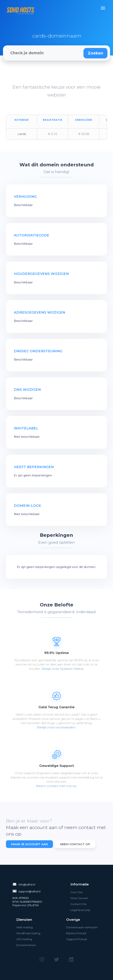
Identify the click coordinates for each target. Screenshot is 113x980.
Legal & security (80, 910)
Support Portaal (77, 939)
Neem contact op (75, 844)
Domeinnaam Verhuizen (82, 927)
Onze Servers (79, 898)
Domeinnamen (26, 945)
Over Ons (76, 892)
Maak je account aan (29, 844)
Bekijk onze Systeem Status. (63, 669)
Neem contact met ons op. (57, 786)
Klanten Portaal (76, 933)
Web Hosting (24, 927)
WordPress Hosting (28, 933)
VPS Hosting (24, 939)
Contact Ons (78, 904)
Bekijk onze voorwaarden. (56, 727)
